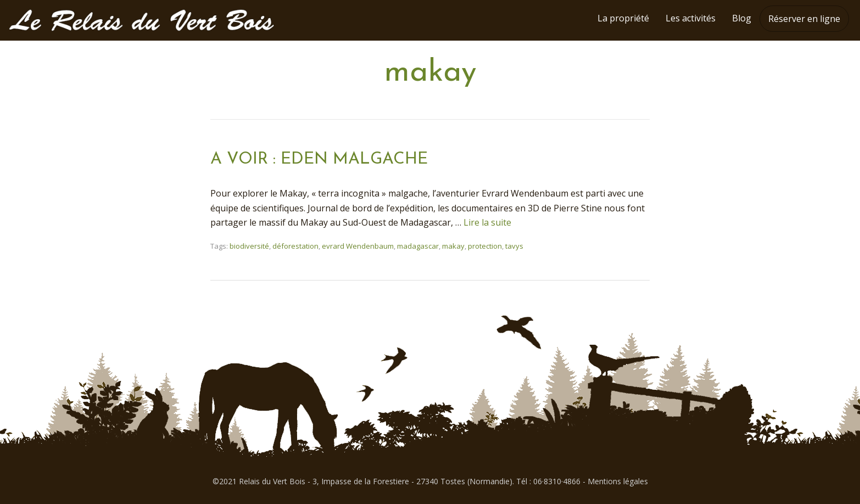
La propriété (623, 18)
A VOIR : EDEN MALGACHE (319, 159)
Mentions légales (618, 481)
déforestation (295, 246)
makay (453, 246)
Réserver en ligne (804, 19)
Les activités (691, 18)
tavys (514, 246)
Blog (742, 18)
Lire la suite (487, 222)
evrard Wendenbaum (358, 246)
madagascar (418, 246)
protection (485, 246)
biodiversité (249, 246)
